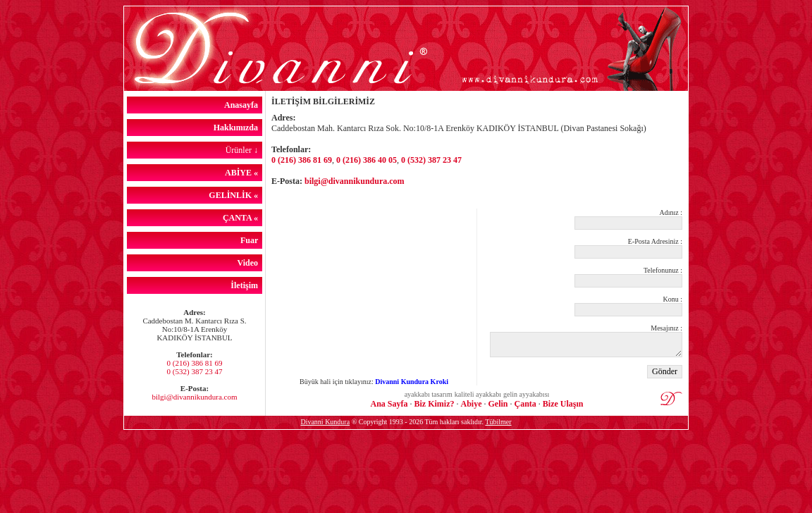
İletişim (246, 285)
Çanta (525, 404)
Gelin (498, 404)
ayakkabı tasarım (429, 394)
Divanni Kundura (325, 422)
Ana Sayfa (389, 404)
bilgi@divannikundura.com (194, 397)
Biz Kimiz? (434, 404)
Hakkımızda (238, 128)
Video (250, 263)
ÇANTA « (242, 218)
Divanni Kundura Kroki (412, 382)
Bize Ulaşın (563, 404)
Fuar (251, 240)
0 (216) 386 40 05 (367, 160)
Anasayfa (243, 105)
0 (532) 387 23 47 (195, 371)
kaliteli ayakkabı (478, 394)
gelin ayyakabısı (526, 394)
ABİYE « (244, 173)
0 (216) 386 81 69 (195, 363)
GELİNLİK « (235, 195)
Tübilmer (498, 422)
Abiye (471, 404)
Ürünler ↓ (244, 150)
